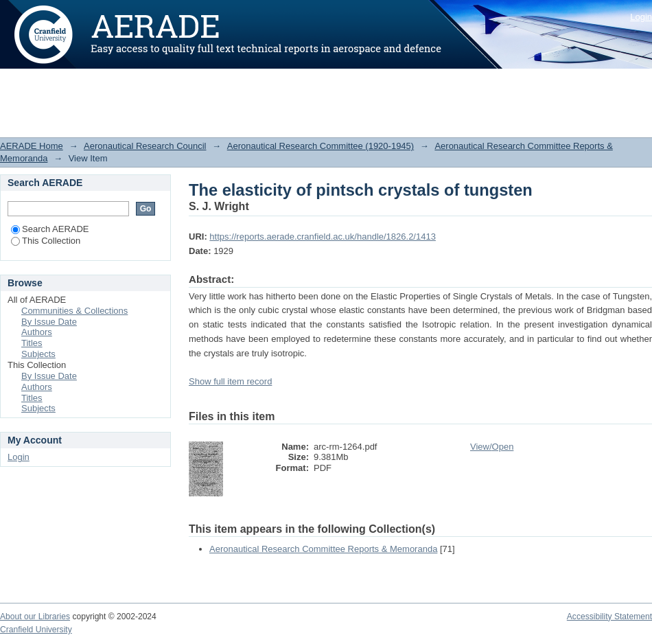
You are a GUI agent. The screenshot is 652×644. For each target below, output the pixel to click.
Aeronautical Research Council (145, 146)
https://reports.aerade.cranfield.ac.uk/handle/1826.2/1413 (323, 237)
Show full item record (230, 381)
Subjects (38, 354)
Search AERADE (50, 229)
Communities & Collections (74, 311)
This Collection (46, 241)
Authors (37, 332)
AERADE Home (32, 146)
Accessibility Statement (609, 617)
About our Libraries (35, 617)
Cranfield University (36, 630)
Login (641, 17)
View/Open (492, 447)
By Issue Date (49, 322)
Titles (32, 343)
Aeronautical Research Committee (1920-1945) (321, 146)
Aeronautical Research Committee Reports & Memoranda (323, 549)
